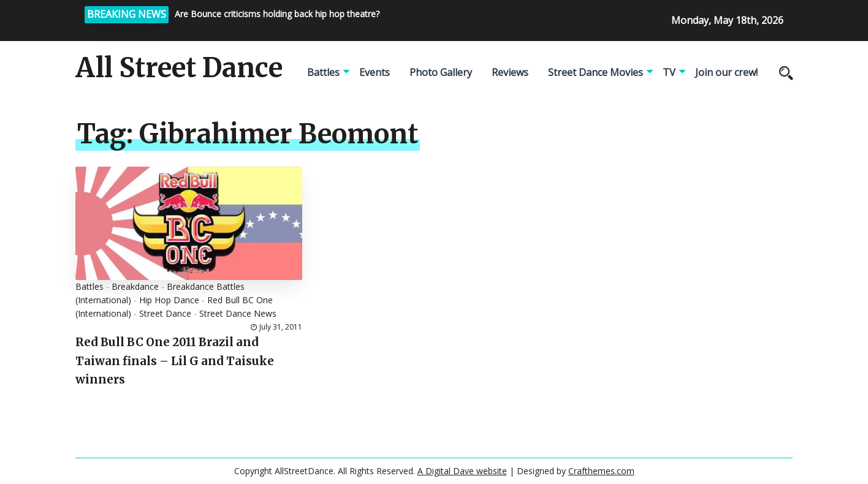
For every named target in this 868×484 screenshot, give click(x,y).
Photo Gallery (441, 72)
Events (375, 72)
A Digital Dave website (462, 471)
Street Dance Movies (596, 72)
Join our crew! (726, 72)
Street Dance (165, 313)
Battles (323, 72)
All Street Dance (179, 68)
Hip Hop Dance (169, 300)
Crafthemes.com (601, 471)
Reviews (510, 72)
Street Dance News (238, 313)
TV (669, 72)
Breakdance (135, 286)
